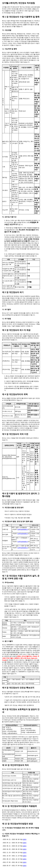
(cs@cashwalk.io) (23, 529)
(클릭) (25, 839)
